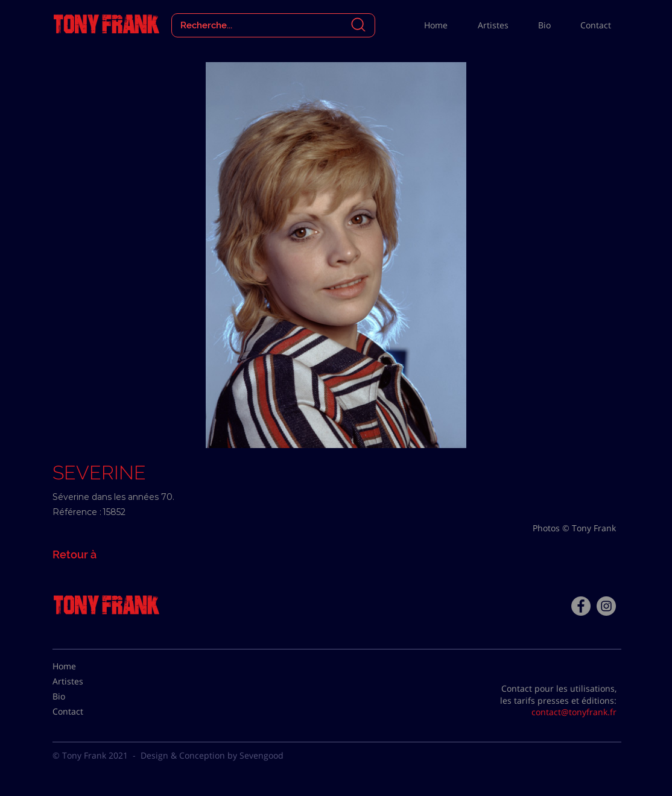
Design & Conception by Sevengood (212, 755)
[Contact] (83, 712)
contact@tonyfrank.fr (574, 712)
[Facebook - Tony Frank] (581, 606)
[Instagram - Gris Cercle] (606, 606)
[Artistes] (83, 681)
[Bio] (83, 696)
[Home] (83, 666)
